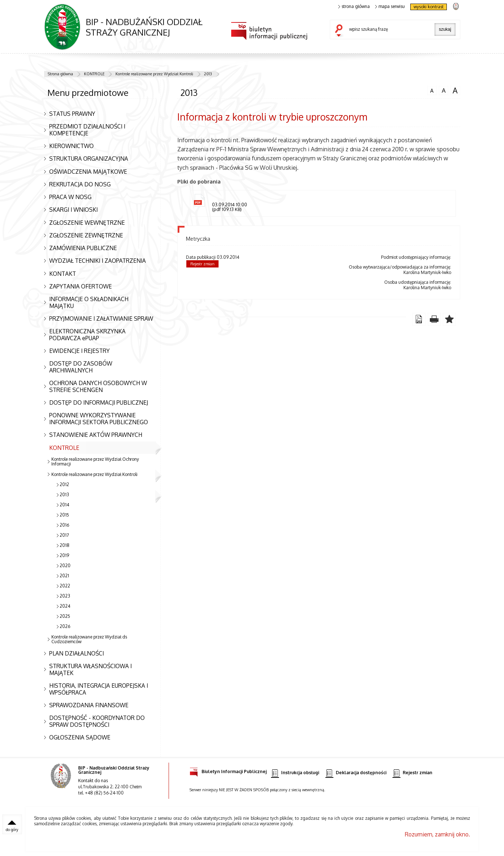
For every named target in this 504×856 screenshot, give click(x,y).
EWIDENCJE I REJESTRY (79, 351)
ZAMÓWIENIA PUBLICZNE (83, 248)
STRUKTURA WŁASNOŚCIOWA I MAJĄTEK (90, 669)
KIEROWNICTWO (71, 146)
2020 (65, 566)
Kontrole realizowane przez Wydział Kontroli (154, 74)
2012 (64, 484)
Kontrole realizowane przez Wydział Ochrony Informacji (95, 461)
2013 (208, 74)
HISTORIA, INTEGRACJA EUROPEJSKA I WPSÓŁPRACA (99, 689)
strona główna (354, 7)
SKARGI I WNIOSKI (73, 210)
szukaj (340, 31)
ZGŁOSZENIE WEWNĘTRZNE (87, 223)
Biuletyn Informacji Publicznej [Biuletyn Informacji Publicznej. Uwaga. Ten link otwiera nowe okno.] (228, 770)
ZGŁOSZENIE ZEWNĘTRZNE (86, 235)
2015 (64, 515)
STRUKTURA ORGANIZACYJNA (89, 159)
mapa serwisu (390, 7)
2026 (65, 626)
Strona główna (60, 74)
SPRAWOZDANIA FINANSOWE (89, 705)
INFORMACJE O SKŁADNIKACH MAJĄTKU (89, 302)
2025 (65, 616)
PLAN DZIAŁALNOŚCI (77, 653)
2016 (64, 525)
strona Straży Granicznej (456, 6)
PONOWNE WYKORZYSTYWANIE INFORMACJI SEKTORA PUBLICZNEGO (99, 419)
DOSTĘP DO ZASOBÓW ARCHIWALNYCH (81, 367)
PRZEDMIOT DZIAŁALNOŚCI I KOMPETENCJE (87, 130)
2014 (64, 505)
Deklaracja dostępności (356, 773)
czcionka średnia (444, 90)
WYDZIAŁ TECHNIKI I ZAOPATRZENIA (98, 261)
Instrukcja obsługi (295, 773)
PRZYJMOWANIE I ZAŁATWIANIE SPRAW (101, 319)
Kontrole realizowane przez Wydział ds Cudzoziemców (89, 639)
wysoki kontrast (429, 7)
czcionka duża (455, 90)
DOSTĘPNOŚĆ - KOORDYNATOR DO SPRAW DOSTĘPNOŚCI (97, 721)
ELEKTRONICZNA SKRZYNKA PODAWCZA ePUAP (87, 335)
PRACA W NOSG (70, 197)
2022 (65, 586)
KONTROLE (94, 74)
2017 (64, 535)
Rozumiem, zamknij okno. (437, 834)
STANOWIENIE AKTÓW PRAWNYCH (96, 435)
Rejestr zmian (202, 264)
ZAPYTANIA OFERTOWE (81, 286)
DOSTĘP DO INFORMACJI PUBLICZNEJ (99, 402)
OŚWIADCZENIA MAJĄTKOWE (88, 172)
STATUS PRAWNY (72, 114)
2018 (65, 545)
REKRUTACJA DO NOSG (80, 184)
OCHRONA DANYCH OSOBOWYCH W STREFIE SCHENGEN (98, 386)
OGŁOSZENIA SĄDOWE (80, 737)
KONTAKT (63, 274)
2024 (65, 606)
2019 (64, 555)
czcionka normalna (432, 90)
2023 (65, 596)
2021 (64, 576)
